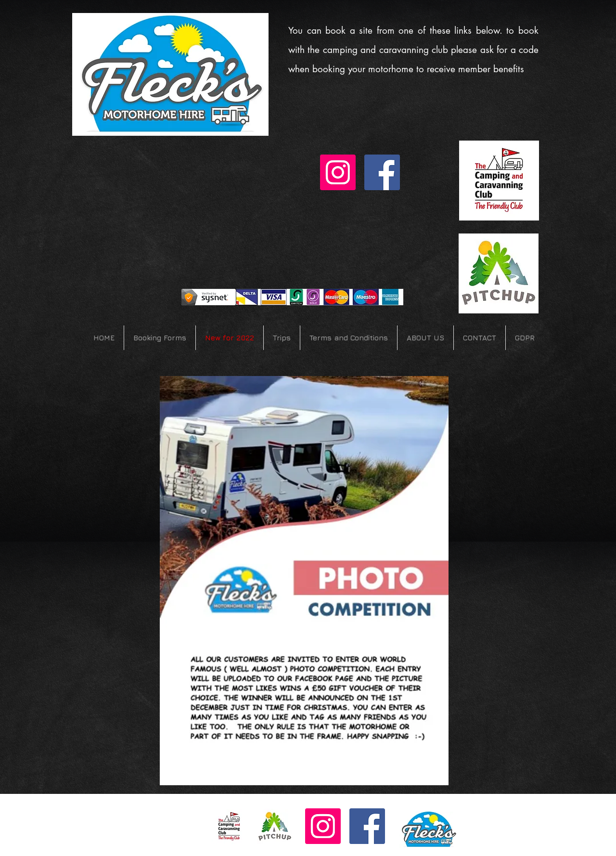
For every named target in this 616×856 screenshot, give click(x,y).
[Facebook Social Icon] (382, 172)
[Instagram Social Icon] (338, 172)
